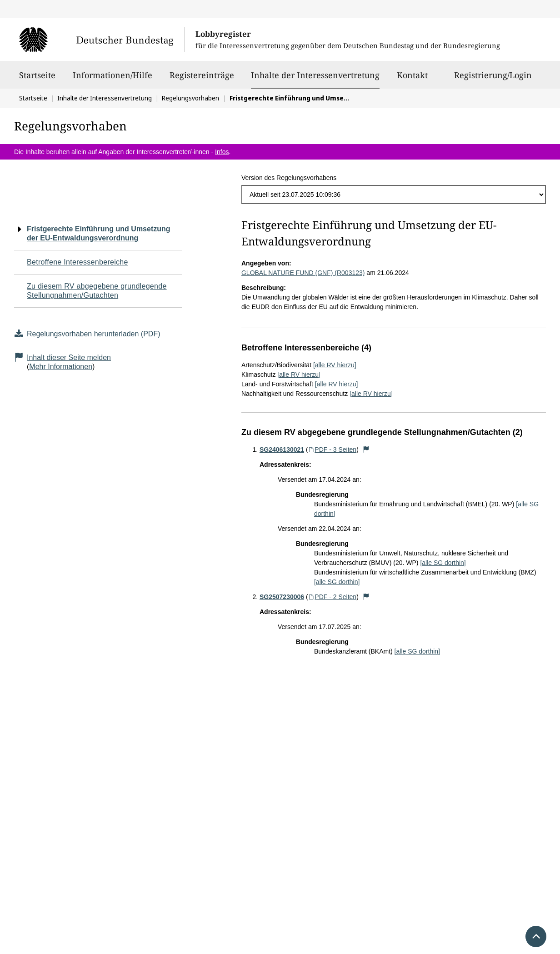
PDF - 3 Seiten (332, 450)
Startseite (37, 79)
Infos (222, 152)
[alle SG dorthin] (443, 563)
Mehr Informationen (61, 367)
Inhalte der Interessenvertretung (315, 75)
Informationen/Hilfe (112, 79)
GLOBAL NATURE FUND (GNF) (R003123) (303, 273)
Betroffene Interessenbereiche (77, 262)
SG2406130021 (282, 450)
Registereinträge (202, 79)
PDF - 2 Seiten (332, 597)
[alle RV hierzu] (335, 365)
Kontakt (412, 79)
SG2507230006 (282, 597)
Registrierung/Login (493, 79)
